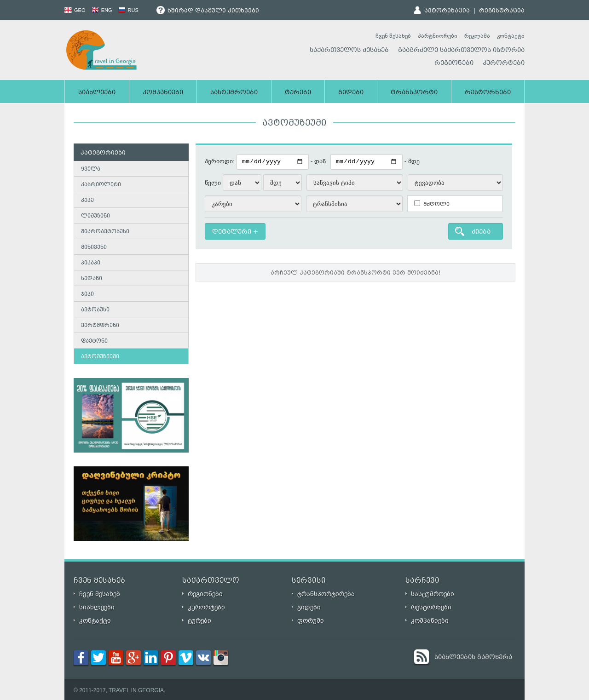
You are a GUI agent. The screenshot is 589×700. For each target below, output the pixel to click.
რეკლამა (477, 36)
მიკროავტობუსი (105, 232)
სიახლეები (97, 93)
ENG (102, 10)
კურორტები (504, 63)
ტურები (298, 93)
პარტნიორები (438, 36)
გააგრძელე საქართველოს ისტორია (461, 51)
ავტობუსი (95, 310)
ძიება (481, 232)
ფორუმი (311, 621)
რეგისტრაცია (502, 11)
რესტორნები (488, 93)
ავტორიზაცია (447, 11)
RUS (128, 10)
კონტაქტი (511, 36)
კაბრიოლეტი (101, 185)
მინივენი (94, 248)
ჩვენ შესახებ (393, 36)
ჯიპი (87, 295)
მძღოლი (432, 204)
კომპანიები (163, 93)
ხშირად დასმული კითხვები (208, 11)
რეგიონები (454, 63)
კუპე (87, 201)
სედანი (92, 279)
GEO (75, 10)
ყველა (91, 169)
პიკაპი (91, 263)
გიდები (351, 93)
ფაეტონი (94, 341)
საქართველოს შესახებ (349, 51)
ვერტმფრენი (100, 326)
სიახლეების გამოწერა (473, 658)
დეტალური (232, 232)
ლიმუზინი (95, 216)
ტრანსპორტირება (326, 594)
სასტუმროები (234, 93)
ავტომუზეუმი (100, 357)
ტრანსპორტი (414, 93)
